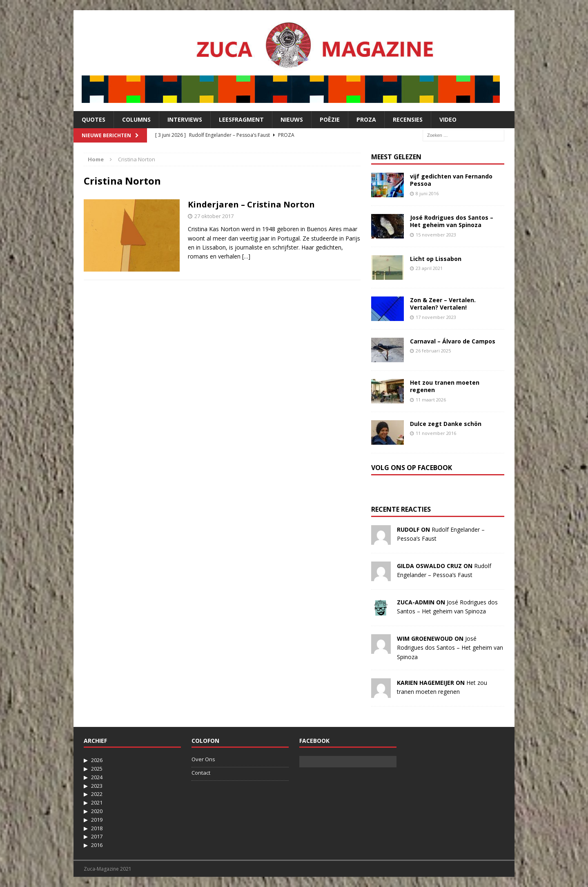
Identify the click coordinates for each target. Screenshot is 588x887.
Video (448, 119)
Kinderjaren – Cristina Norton (251, 204)
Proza (366, 119)
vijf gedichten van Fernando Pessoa (451, 180)
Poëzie (330, 119)
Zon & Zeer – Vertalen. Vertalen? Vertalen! (443, 304)
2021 (97, 802)
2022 (97, 794)
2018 (97, 828)
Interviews (185, 119)
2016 (97, 845)
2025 (97, 769)
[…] (246, 256)
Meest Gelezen (396, 157)
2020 (97, 811)
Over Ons (203, 759)
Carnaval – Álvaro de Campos (453, 341)
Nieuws (292, 119)
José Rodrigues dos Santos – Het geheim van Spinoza (452, 221)
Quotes (94, 119)
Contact (201, 773)
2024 (97, 777)
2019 (97, 820)
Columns (136, 119)
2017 (97, 836)
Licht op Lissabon (436, 259)
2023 (97, 786)
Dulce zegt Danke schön (446, 424)
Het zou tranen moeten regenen (445, 386)
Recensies (408, 119)
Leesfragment (241, 119)
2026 (97, 760)
